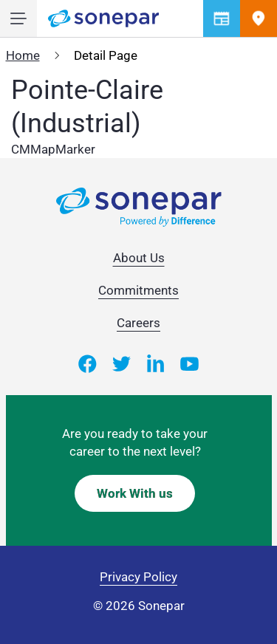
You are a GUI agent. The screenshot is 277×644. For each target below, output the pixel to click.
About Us (139, 258)
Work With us (135, 493)
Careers (138, 323)
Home (23, 55)
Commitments (138, 290)
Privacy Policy (138, 577)
